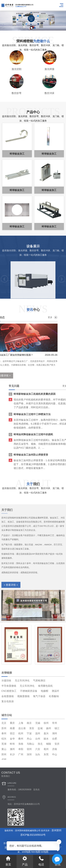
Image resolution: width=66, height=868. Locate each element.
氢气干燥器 (39, 719)
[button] (32, 28)
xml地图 (26, 852)
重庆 (12, 754)
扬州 (49, 759)
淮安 (32, 759)
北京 (4, 754)
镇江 (57, 759)
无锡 (38, 754)
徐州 (46, 754)
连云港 (22, 759)
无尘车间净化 (22, 703)
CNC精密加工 (9, 713)
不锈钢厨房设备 (29, 713)
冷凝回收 (6, 703)
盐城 (40, 759)
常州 (55, 754)
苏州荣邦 (56, 830)
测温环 (55, 713)
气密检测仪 (39, 703)
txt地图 (45, 852)
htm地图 (36, 852)
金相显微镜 (8, 719)
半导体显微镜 (9, 708)
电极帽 (45, 713)
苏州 (4, 759)
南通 (12, 759)
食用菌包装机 (45, 708)
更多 (15, 317)
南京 (29, 754)
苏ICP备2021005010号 (33, 835)
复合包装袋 (8, 724)
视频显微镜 (23, 719)
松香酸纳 (54, 719)
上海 (21, 754)
